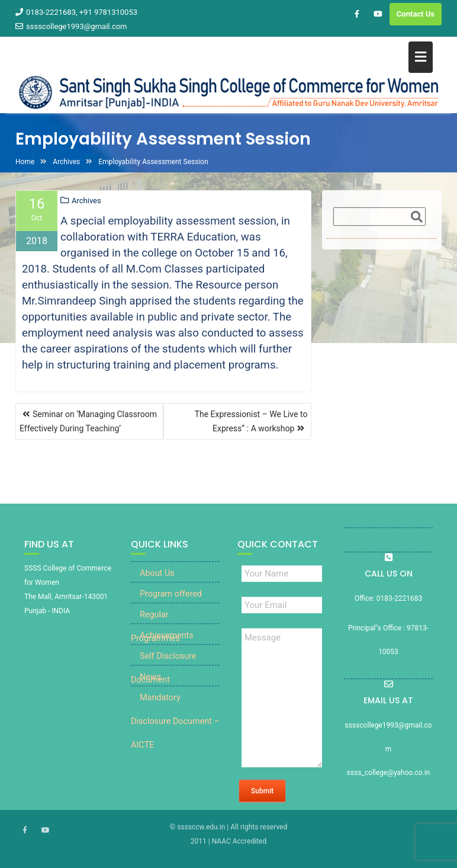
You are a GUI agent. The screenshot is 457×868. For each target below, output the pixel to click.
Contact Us (416, 14)
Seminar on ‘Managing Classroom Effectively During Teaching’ (88, 421)
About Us (157, 582)
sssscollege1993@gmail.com (71, 26)
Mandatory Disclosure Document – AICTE (175, 730)
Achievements (167, 644)
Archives (86, 201)
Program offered (171, 602)
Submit (262, 799)
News (150, 685)
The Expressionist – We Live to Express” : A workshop (251, 421)
